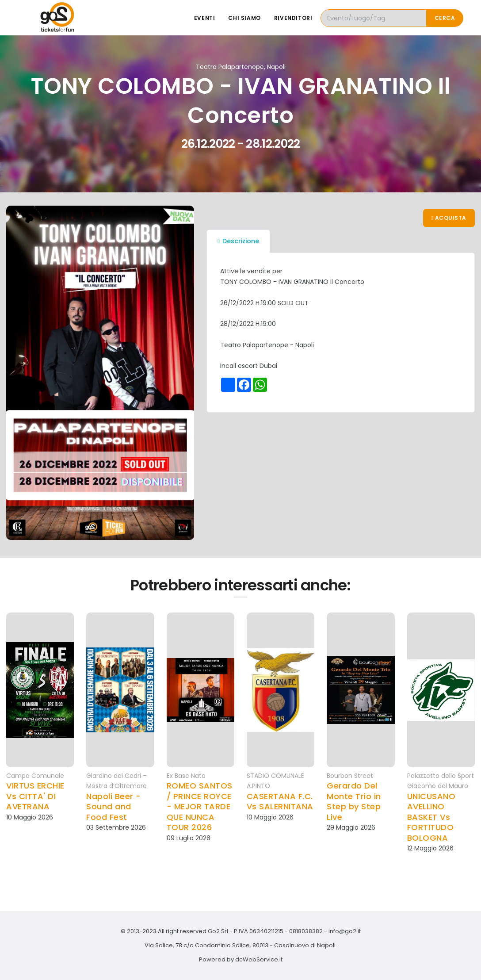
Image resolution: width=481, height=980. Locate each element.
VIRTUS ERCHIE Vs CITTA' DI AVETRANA (35, 796)
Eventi (205, 18)
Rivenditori (293, 18)
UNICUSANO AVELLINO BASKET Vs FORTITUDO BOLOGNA (431, 817)
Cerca (445, 18)
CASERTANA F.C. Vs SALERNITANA (280, 802)
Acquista (449, 218)
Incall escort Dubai (249, 366)
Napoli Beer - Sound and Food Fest (114, 807)
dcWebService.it (259, 959)
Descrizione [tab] (238, 241)
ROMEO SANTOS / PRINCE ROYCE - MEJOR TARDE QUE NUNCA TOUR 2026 (200, 806)
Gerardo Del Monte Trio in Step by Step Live (354, 801)
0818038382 (306, 931)
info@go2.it (345, 931)
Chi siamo (244, 18)
